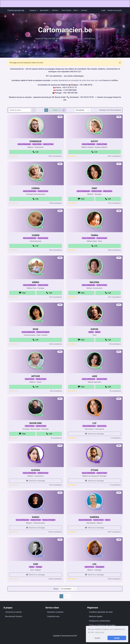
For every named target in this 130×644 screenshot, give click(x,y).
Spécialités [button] (44, 10)
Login (103, 10)
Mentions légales (96, 616)
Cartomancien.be (16, 10)
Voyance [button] (33, 10)
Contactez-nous (53, 616)
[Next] (69, 596)
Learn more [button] (100, 632)
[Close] (120, 63)
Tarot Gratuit (66, 10)
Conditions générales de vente (101, 612)
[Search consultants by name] (20, 110)
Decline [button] (97, 638)
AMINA (36, 293)
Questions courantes (55, 612)
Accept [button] (117, 638)
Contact (84, 10)
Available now (58, 110)
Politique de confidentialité (100, 621)
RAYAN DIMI (36, 434)
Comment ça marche (14, 612)
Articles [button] (55, 10)
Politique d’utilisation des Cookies (102, 625)
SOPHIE (94, 340)
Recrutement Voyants (14, 616)
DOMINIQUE (36, 152)
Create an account (115, 10)
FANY (94, 199)
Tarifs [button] (75, 10)
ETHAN (94, 481)
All (46, 110)
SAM (36, 575)
